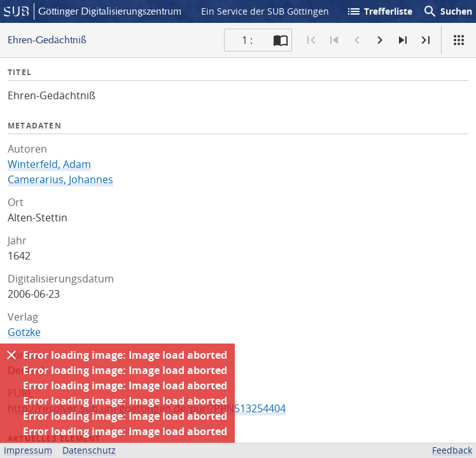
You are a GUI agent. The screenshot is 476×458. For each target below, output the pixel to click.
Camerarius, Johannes (60, 179)
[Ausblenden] (11, 355)
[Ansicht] (459, 40)
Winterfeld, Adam (49, 164)
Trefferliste (379, 11)
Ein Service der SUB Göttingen (265, 11)
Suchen (447, 11)
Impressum (28, 450)
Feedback (452, 450)
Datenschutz (89, 450)
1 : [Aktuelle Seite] (247, 40)
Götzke (24, 332)
